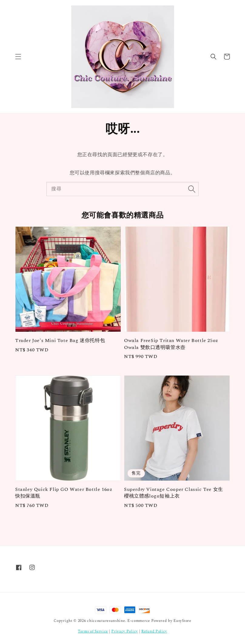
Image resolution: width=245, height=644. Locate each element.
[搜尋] (192, 189)
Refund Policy (154, 631)
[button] (18, 57)
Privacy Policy (125, 631)
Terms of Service (93, 631)
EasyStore (182, 621)
